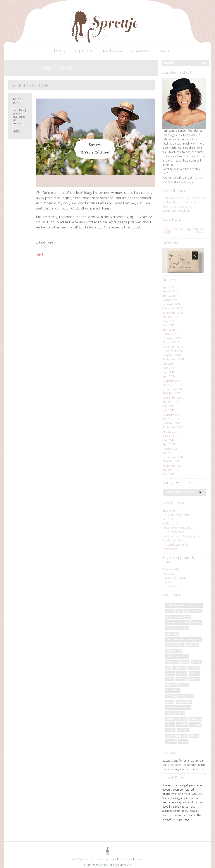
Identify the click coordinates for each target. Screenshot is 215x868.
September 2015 (173, 313)
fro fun (181, 679)
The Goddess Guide (175, 545)
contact (139, 859)
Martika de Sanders (174, 578)
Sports (170, 730)
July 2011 (168, 474)
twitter (123, 859)
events (182, 673)
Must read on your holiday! (180, 202)
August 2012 (170, 432)
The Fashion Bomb (174, 540)
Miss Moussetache (173, 532)
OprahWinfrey (175, 713)
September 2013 (173, 398)
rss (131, 859)
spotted (183, 730)
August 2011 (170, 470)
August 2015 (170, 317)
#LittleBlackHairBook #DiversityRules (179, 606)
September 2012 (173, 427)
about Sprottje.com (83, 859)
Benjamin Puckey (177, 628)
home (59, 50)
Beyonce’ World (173, 569)
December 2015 (173, 308)
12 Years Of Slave (31, 86)
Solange (195, 724)
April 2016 (169, 296)
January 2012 (171, 453)
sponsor (100, 859)
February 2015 (172, 338)
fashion (194, 673)
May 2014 (169, 372)
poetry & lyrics (176, 719)
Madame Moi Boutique (177, 528)
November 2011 (173, 457)
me (164, 173)
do (168, 668)
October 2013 (171, 393)
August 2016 (170, 291)
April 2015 (169, 330)
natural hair (184, 702)
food (170, 679)
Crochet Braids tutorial (177, 207)
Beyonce (172, 634)
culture (196, 662)
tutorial (171, 741)
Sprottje (104, 865)
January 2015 (171, 342)
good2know (112, 50)
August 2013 (170, 402)
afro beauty (193, 611)
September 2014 (173, 359)
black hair (192, 645)
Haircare (194, 679)
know (199, 769)
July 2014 (169, 364)
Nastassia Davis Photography (181, 536)
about (165, 50)
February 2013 (171, 415)
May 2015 (168, 325)
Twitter (198, 178)
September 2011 (173, 466)
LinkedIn (168, 182)
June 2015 (169, 321)
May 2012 (168, 440)
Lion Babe (172, 690)
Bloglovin (169, 511)
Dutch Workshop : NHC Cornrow (184, 198)
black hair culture (177, 656)
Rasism (170, 724)
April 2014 (169, 376)
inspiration (83, 50)
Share (16, 131)
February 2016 (172, 304)
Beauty (197, 622)
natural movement (178, 707)
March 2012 (170, 449)
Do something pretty (176, 515)
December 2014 (173, 347)
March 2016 (170, 300)
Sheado (182, 724)
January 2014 (171, 385)
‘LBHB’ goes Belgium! (176, 211)
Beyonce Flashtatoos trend (184, 639)
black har (172, 662)
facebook (111, 859)
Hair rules (168, 574)
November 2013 (173, 389)
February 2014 (172, 381)
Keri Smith (169, 519)
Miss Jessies (169, 586)
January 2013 (171, 419)
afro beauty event (178, 617)
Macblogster (170, 523)
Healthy (171, 685)
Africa (170, 611)
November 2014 (173, 351)
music (170, 702)
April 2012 (169, 444)
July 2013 (168, 406)
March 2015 (170, 334)
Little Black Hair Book (180, 696)
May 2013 (168, 410)
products (195, 719)
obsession (141, 50)
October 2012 (171, 423)
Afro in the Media (178, 622)
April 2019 (169, 287)
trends (194, 736)
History (184, 685)
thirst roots (170, 549)
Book (185, 662)
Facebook (186, 182)
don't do (179, 668)
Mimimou (168, 582)
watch (183, 741)
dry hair (193, 668)
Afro (179, 611)
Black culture (175, 645)
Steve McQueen (176, 736)
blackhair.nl (173, 651)
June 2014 (169, 368)
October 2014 (172, 355)
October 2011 (171, 461)
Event (170, 673)
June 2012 (169, 436)
